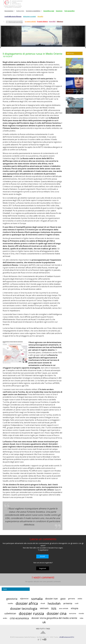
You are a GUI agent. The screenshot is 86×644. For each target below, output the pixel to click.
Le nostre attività (30, 22)
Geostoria (59, 11)
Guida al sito (20, 11)
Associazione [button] (9, 11)
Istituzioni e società (29, 16)
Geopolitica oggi (49, 11)
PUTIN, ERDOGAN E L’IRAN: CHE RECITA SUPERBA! (72, 111)
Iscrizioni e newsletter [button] (34, 11)
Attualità (40, 16)
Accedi (42, 556)
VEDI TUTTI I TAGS (43, 629)
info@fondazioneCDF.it (67, 637)
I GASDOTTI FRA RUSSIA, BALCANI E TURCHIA (74, 71)
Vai (22, 22)
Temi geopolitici (69, 11)
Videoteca (60, 22)
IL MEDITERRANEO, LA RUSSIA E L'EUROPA (73, 90)
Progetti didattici (42, 22)
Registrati (43, 568)
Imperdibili (52, 22)
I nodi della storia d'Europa (13, 16)
